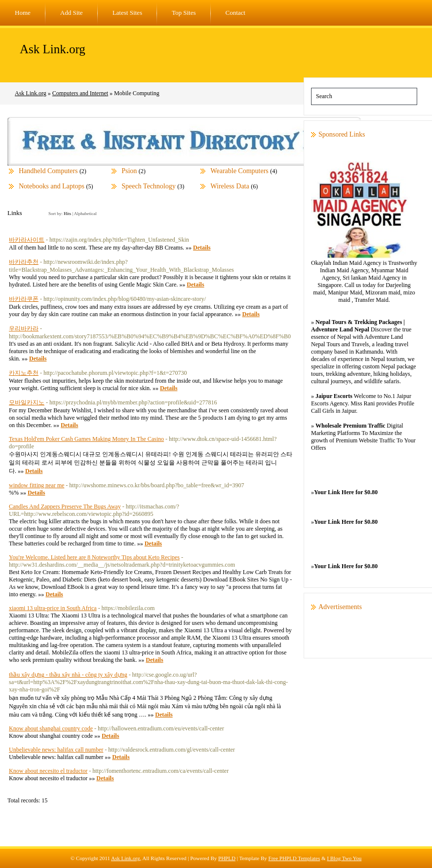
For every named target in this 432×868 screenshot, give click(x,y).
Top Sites (184, 13)
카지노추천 (24, 373)
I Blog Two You (344, 858)
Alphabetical (85, 214)
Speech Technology (149, 186)
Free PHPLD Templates (295, 858)
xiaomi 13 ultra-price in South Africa (53, 608)
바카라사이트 (27, 240)
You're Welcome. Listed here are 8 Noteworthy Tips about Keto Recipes (94, 557)
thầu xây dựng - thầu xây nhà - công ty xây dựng (68, 675)
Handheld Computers (48, 171)
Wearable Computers (239, 171)
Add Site (72, 13)
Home (23, 13)
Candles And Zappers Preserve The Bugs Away (65, 506)
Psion (129, 171)
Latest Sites (127, 13)
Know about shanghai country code (51, 728)
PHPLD (227, 858)
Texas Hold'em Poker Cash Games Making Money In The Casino (86, 439)
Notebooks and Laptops (52, 186)
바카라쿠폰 (24, 299)
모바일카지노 (27, 402)
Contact (236, 13)
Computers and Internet (80, 93)
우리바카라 (24, 328)
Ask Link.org (53, 49)
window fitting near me (37, 485)
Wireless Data (230, 186)
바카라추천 (24, 262)
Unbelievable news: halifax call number (56, 750)
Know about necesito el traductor (48, 771)
